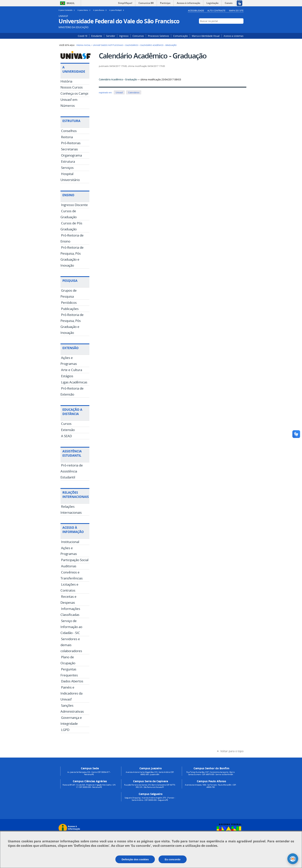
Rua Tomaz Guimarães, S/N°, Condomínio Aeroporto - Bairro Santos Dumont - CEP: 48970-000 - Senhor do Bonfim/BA (211, 773)
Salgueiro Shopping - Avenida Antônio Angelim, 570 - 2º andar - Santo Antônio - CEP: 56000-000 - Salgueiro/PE (150, 799)
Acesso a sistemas (234, 36)
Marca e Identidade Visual (206, 36)
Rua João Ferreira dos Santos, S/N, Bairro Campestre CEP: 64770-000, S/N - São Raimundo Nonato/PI (150, 786)
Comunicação (180, 36)
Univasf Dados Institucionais (108, 45)
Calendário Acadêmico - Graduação (118, 80)
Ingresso (124, 36)
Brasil (71, 3)
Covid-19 (83, 36)
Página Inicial (83, 45)
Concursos (138, 36)
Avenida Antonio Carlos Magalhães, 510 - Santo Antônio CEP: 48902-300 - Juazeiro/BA (150, 773)
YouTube (241, 28)
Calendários (132, 45)
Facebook (235, 28)
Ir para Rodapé (117, 10)
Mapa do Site (236, 11)
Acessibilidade (196, 11)
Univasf (119, 93)
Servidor (111, 36)
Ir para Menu (85, 10)
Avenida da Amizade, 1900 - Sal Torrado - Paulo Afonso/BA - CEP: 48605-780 (211, 786)
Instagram (229, 28)
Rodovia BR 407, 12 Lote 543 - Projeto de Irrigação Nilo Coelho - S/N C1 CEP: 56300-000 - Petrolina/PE (89, 786)
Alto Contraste (216, 11)
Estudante (97, 36)
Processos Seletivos (159, 36)
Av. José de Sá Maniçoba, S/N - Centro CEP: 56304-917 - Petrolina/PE (89, 773)
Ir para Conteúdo (67, 10)
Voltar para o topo (232, 751)
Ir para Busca (101, 10)
